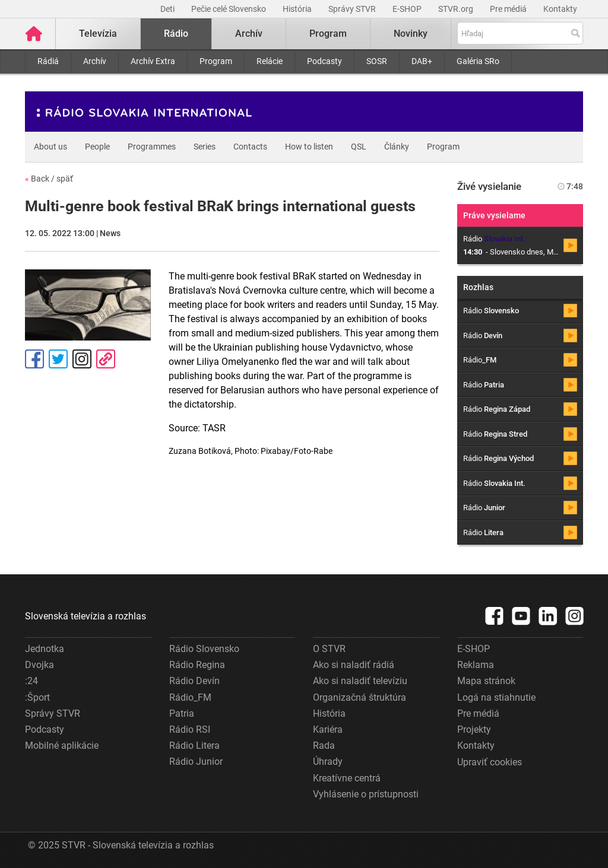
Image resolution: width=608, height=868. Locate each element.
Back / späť (49, 179)
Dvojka (39, 665)
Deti (168, 9)
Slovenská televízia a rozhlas (85, 616)
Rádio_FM (190, 697)
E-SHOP (408, 9)
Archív (95, 61)
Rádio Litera (194, 745)
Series (205, 147)
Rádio (176, 34)
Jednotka (45, 649)
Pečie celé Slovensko (229, 9)
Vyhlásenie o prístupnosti (366, 794)
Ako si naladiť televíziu (360, 681)
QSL (359, 147)
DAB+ (422, 61)
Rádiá (48, 61)
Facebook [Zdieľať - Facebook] (34, 359)
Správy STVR (353, 9)
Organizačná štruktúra (360, 697)
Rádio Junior (196, 762)
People (97, 147)
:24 (31, 681)
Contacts (250, 147)
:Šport (37, 697)
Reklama (476, 665)
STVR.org (457, 9)
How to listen (309, 147)
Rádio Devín (194, 681)
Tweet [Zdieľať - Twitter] (58, 359)
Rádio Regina (197, 665)
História (298, 9)
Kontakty (560, 9)
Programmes (152, 147)
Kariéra (328, 729)
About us (50, 147)
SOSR (377, 61)
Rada (324, 745)
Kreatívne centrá (347, 778)
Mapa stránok (486, 681)
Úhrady (328, 762)
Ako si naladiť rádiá (354, 665)
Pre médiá (509, 9)
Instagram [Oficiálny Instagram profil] (82, 359)
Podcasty (324, 61)
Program (216, 61)
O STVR (329, 649)
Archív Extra (153, 61)
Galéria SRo (478, 61)
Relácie (270, 61)
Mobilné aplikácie (62, 745)
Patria (182, 713)
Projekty (474, 729)
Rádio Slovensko (204, 649)
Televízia (98, 34)
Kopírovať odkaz (106, 359)
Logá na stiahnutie (496, 697)
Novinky (411, 34)
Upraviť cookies (490, 762)
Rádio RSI (190, 729)
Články (397, 147)
